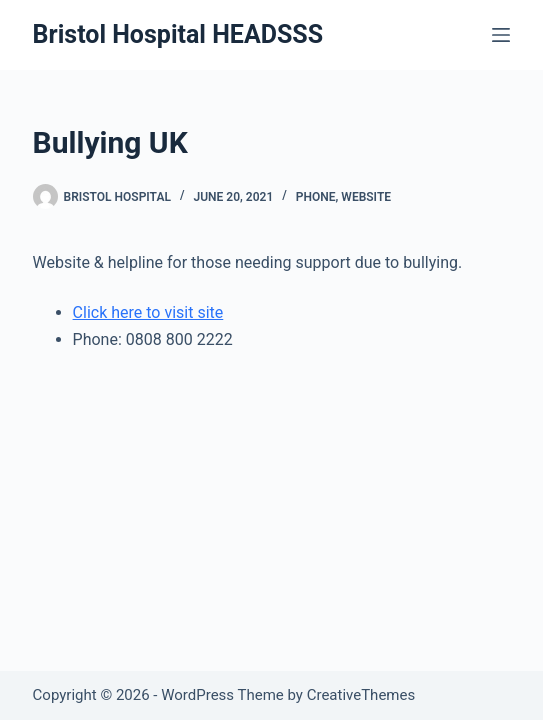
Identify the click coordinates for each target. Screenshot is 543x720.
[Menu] (501, 35)
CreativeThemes (361, 695)
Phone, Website (343, 197)
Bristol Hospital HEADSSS (178, 34)
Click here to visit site (148, 312)
